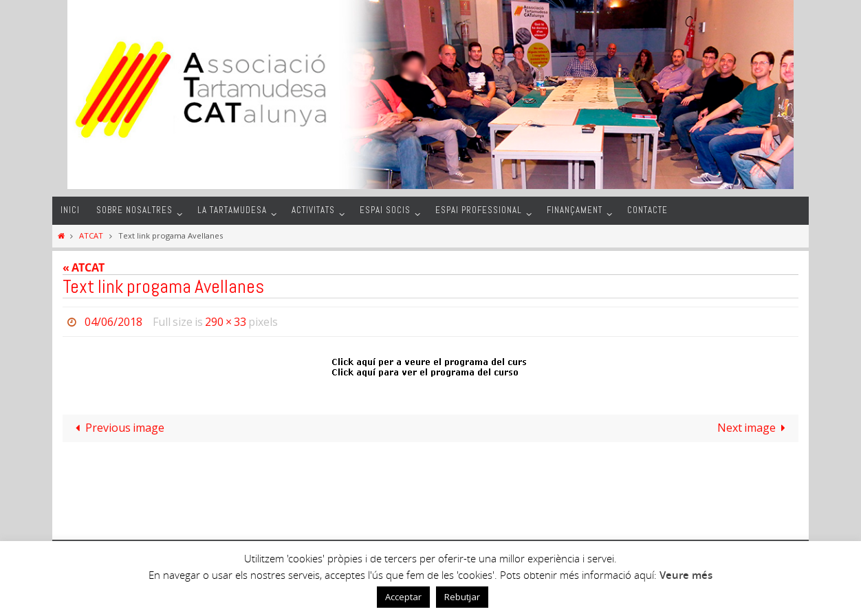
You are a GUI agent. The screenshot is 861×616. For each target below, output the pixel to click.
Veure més (686, 575)
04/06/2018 (113, 322)
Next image (754, 428)
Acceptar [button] (403, 597)
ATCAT (91, 235)
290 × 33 (226, 322)
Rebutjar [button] (462, 597)
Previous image (117, 428)
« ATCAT (84, 267)
